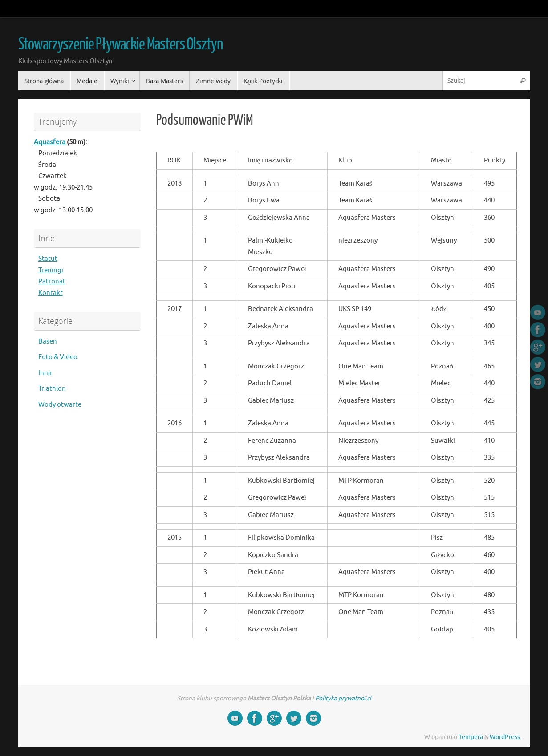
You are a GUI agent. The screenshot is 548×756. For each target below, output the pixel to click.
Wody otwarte (60, 405)
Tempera (471, 737)
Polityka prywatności (343, 698)
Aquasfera (50, 142)
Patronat (52, 281)
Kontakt (51, 293)
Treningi (51, 270)
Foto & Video (58, 357)
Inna (45, 373)
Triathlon (52, 389)
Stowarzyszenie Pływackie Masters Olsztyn (121, 44)
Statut (48, 259)
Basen (48, 342)
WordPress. (505, 737)
